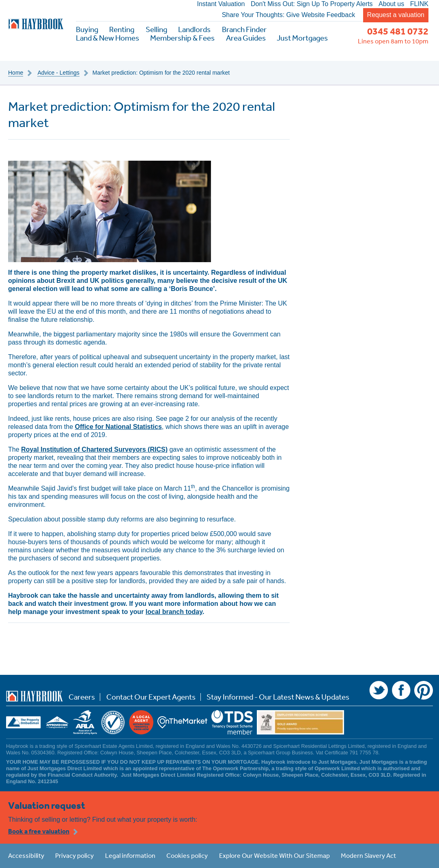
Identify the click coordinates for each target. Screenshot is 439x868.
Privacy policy (74, 855)
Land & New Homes (108, 38)
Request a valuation (396, 15)
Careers (82, 697)
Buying (87, 29)
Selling (156, 29)
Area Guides (246, 38)
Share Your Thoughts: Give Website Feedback (289, 15)
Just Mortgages (302, 38)
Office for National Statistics (118, 427)
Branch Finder (244, 29)
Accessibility (26, 855)
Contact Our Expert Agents (151, 697)
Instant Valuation (221, 4)
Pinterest (424, 690)
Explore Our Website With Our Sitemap (274, 855)
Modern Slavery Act (368, 855)
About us (391, 4)
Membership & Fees (182, 38)
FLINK (419, 4)
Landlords (194, 29)
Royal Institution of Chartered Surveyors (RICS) (94, 449)
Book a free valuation (39, 831)
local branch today (174, 612)
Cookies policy (187, 855)
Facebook (401, 690)
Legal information (130, 855)
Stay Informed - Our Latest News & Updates (278, 697)
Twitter (379, 690)
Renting (122, 29)
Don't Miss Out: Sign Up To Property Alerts (312, 4)
